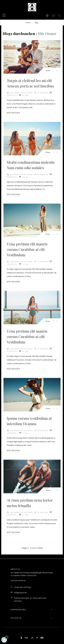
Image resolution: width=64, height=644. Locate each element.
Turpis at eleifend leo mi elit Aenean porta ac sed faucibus (30, 83)
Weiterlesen (13, 113)
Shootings (44, 93)
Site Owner (28, 93)
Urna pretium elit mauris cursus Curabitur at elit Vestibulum (27, 249)
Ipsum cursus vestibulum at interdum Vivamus (29, 421)
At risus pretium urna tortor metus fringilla (30, 503)
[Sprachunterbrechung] (48, 15)
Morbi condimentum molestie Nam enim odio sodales (31, 165)
